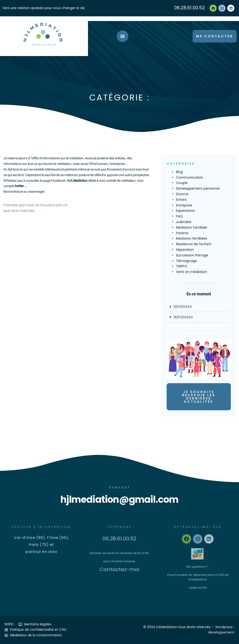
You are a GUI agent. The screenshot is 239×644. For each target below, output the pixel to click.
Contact (119, 487)
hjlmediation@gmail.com (119, 499)
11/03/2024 (183, 307)
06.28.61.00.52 (190, 8)
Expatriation (186, 211)
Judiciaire (184, 222)
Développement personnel (198, 188)
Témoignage (186, 261)
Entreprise (184, 205)
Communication (190, 177)
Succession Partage (192, 255)
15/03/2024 (183, 317)
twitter (19, 186)
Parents (182, 233)
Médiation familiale (192, 227)
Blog (179, 172)
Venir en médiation (192, 272)
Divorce (182, 194)
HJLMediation (77, 180)
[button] (199, 307)
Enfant (181, 200)
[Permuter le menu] (123, 36)
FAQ (179, 216)
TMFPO (182, 266)
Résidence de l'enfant (194, 244)
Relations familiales (192, 238)
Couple (182, 183)
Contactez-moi (119, 569)
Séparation (185, 250)
